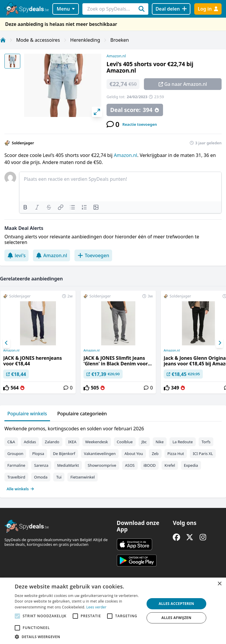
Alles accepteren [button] (176, 604)
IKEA (72, 442)
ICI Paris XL (203, 454)
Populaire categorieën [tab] (82, 414)
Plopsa (38, 454)
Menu (66, 9)
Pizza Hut (176, 454)
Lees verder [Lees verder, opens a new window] (96, 607)
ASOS (130, 465)
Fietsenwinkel (83, 477)
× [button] (219, 584)
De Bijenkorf (64, 454)
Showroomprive (102, 465)
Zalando (52, 442)
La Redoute (183, 442)
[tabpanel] (113, 457)
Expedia (191, 465)
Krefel (170, 465)
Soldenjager (23, 143)
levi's (16, 255)
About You (134, 454)
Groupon (15, 454)
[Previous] (6, 343)
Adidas (30, 442)
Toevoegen (93, 255)
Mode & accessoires (38, 40)
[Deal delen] (171, 9)
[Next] (220, 343)
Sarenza (41, 465)
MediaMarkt (68, 465)
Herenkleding (85, 40)
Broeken (120, 40)
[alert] (113, 611)
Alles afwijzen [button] (177, 618)
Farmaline (16, 465)
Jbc (144, 442)
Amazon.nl (116, 56)
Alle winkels (20, 489)
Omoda (41, 477)
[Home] (3, 40)
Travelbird (16, 477)
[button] (78, 637)
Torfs (206, 442)
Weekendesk (97, 442)
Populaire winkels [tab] (27, 414)
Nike (160, 442)
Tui (59, 477)
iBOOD (150, 465)
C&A (11, 442)
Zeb (155, 454)
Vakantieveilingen (100, 454)
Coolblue (125, 442)
